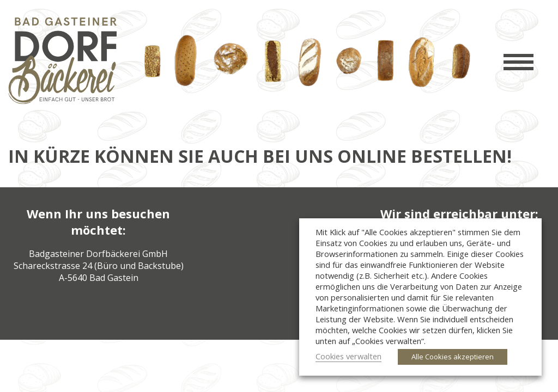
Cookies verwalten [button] (348, 356)
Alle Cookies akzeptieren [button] (453, 357)
